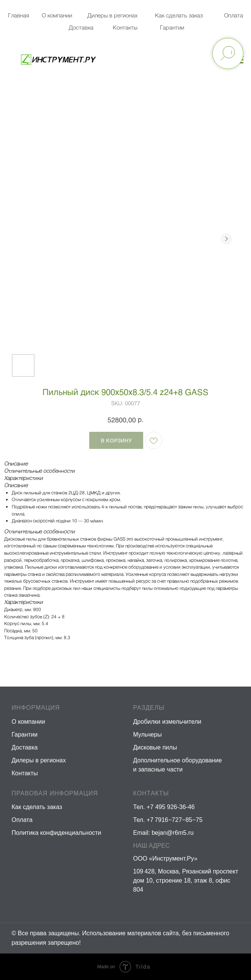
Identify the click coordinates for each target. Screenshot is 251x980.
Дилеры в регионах (112, 15)
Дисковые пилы (155, 747)
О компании (57, 15)
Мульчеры (148, 735)
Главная (19, 15)
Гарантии (172, 27)
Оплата (234, 15)
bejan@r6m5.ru (173, 833)
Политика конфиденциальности (57, 833)
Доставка (81, 27)
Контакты (125, 27)
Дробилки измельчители (167, 722)
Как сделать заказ (37, 807)
